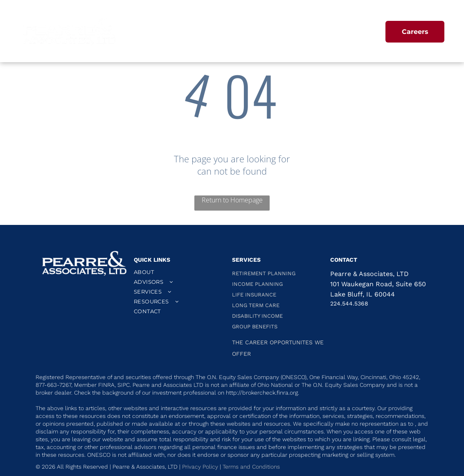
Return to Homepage (232, 200)
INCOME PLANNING (257, 284)
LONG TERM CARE (256, 305)
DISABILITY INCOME (257, 316)
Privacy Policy (200, 467)
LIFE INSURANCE (254, 295)
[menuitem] (187, 33)
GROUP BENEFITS (255, 327)
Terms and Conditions (252, 467)
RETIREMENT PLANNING (264, 273)
